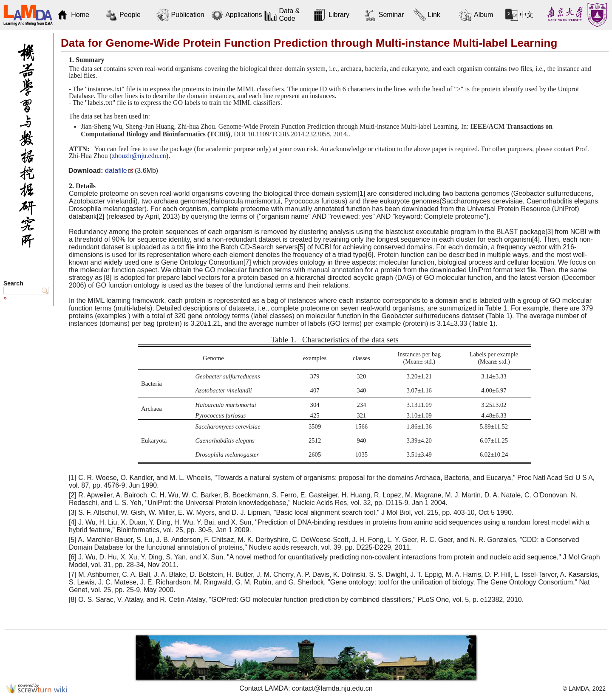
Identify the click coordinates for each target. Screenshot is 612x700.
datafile (116, 171)
